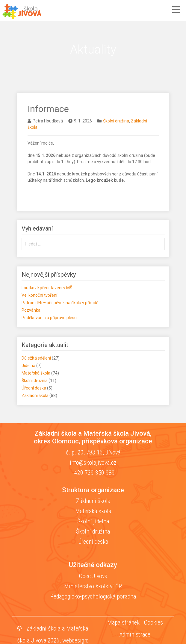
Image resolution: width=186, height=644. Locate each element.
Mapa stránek (123, 622)
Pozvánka (31, 310)
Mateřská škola (36, 373)
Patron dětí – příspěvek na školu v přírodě (60, 303)
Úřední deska (34, 388)
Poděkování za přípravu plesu (49, 318)
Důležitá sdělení (36, 358)
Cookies (154, 622)
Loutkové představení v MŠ (47, 288)
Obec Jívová (93, 576)
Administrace (135, 634)
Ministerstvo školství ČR (93, 586)
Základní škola (35, 396)
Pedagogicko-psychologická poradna (93, 596)
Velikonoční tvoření (39, 295)
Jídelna (28, 366)
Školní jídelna (93, 521)
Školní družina (116, 121)
